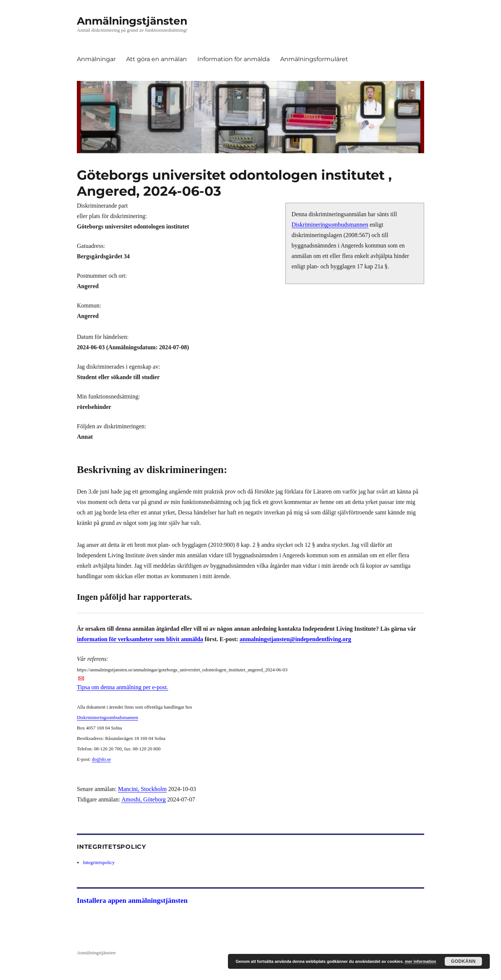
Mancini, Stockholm (142, 789)
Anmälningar (96, 59)
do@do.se (101, 759)
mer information (420, 961)
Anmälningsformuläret (314, 59)
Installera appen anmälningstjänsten (132, 900)
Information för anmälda (234, 59)
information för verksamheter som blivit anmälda (140, 639)
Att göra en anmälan (156, 59)
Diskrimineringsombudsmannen (330, 225)
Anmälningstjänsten (132, 21)
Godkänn (463, 961)
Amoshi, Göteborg (143, 799)
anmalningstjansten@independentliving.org (295, 639)
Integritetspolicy (99, 862)
